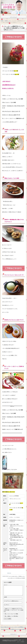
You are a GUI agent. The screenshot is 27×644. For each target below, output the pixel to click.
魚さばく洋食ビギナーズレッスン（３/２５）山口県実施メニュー (13, 627)
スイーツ (14, 578)
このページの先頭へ (21, 642)
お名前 (5, 597)
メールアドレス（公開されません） (11, 601)
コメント (6, 585)
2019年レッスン (8, 21)
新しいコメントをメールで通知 (11, 614)
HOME (2, 21)
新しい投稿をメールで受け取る (11, 616)
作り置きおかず (19, 578)
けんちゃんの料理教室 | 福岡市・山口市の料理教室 (13, 640)
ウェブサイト (6, 605)
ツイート (9, 573)
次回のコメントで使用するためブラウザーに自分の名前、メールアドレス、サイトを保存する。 (13, 610)
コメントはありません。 (14, 576)
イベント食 (10, 578)
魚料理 (23, 578)
